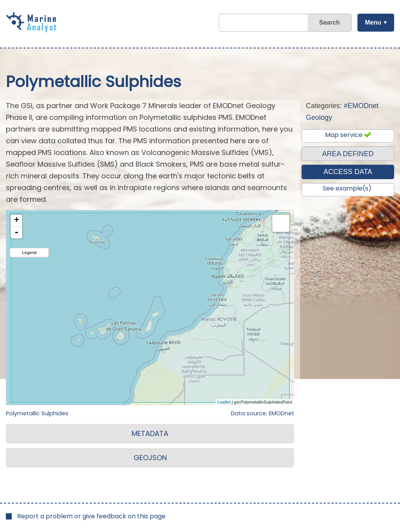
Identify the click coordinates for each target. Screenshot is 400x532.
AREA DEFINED (348, 154)
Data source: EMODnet (262, 413)
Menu (373, 22)
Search (329, 22)
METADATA (150, 433)
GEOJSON (150, 458)
